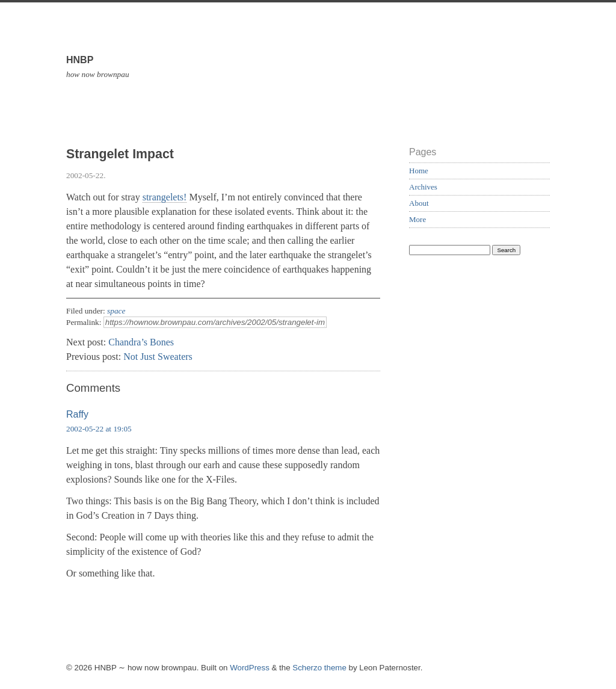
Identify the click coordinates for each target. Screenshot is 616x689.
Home (419, 171)
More (417, 219)
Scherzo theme (319, 668)
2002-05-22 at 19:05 (99, 429)
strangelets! (165, 197)
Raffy (77, 414)
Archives (423, 187)
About (419, 203)
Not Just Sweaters (158, 357)
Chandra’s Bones (141, 342)
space (116, 311)
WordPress (250, 668)
